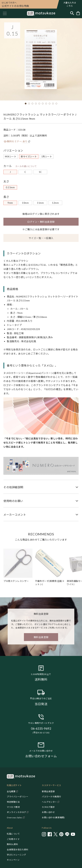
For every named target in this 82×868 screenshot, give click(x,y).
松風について (13, 834)
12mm (55, 203)
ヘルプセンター (49, 802)
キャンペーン (13, 860)
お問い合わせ (48, 812)
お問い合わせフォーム (41, 756)
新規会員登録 (48, 791)
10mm (25, 203)
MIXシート (11, 157)
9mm (10, 203)
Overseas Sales (15, 818)
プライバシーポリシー (18, 797)
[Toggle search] (72, 13)
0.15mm (10, 187)
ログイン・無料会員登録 (41, 222)
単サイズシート (29, 157)
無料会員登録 (41, 637)
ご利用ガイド (13, 839)
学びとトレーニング (16, 855)
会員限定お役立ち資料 (18, 850)
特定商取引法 (13, 802)
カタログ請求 (48, 807)
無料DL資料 (12, 844)
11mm (40, 203)
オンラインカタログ (16, 812)
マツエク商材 (13, 807)
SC (40, 172)
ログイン (35, 214)
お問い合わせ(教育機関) (53, 818)
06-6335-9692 (41, 728)
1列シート (47, 157)
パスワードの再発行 (52, 797)
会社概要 (11, 791)
